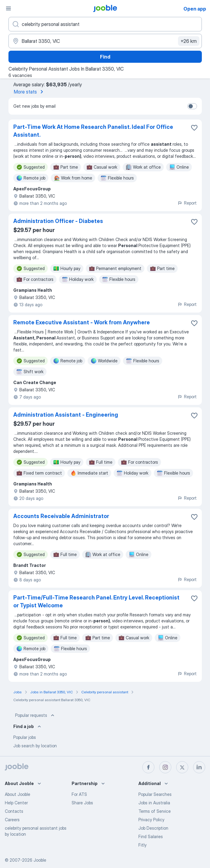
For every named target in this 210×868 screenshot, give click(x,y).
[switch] (192, 106)
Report (187, 203)
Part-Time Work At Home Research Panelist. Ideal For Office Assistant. (93, 131)
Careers (12, 820)
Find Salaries (151, 836)
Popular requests (35, 715)
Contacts (14, 811)
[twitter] (182, 767)
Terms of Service (155, 811)
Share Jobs (82, 803)
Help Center (16, 803)
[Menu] (8, 8)
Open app (195, 9)
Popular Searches (155, 794)
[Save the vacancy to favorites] (194, 128)
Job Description (153, 828)
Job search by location (35, 746)
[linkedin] (199, 767)
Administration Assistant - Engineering (66, 415)
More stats (30, 92)
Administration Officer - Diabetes (58, 221)
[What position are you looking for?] (105, 24)
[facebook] (148, 767)
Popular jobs (25, 737)
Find (105, 57)
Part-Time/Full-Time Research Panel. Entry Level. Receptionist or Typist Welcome (96, 601)
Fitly (142, 845)
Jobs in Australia (154, 803)
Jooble (40, 860)
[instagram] (165, 767)
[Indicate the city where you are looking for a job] (105, 41)
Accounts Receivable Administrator (61, 516)
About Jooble (18, 794)
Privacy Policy (151, 820)
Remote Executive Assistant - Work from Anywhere (82, 322)
